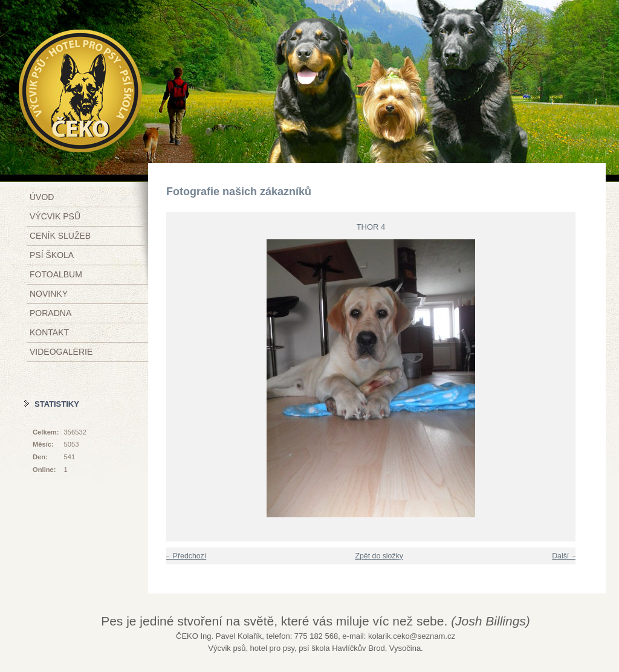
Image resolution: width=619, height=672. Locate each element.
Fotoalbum (56, 274)
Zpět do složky (379, 556)
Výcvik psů (55, 216)
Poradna (50, 313)
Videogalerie (61, 352)
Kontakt (49, 332)
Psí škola (52, 255)
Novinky (49, 294)
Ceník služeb (60, 236)
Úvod (42, 197)
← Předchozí (185, 556)
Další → (565, 556)
